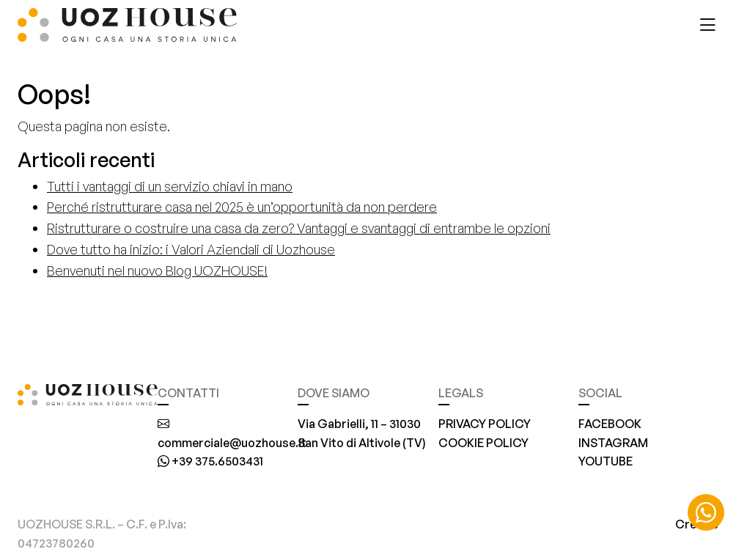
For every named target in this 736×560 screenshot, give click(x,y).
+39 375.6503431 (210, 461)
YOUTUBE (606, 461)
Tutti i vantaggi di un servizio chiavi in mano (170, 186)
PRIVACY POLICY (485, 424)
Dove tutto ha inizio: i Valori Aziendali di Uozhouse (191, 249)
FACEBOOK (610, 424)
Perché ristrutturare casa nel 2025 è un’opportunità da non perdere (242, 207)
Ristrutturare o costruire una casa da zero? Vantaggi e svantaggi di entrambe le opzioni (299, 228)
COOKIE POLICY (483, 443)
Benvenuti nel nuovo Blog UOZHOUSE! (157, 270)
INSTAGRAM (613, 443)
